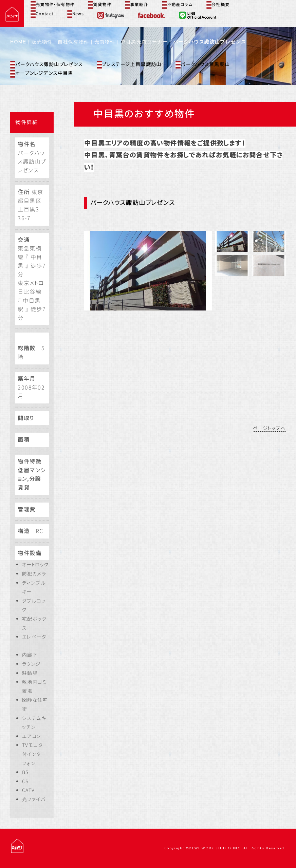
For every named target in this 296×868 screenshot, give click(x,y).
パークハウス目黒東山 (203, 65)
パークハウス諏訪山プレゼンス (47, 65)
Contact (42, 14)
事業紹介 (137, 5)
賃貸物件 (100, 5)
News (76, 14)
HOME (18, 42)
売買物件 (105, 42)
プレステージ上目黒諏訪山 (129, 65)
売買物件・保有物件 (53, 5)
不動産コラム (177, 5)
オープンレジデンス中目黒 (42, 74)
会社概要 (218, 5)
